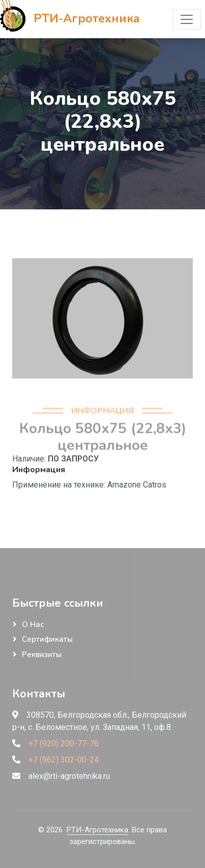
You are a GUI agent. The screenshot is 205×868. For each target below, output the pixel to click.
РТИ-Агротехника (97, 830)
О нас (33, 625)
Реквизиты (42, 655)
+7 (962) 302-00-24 (64, 760)
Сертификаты (47, 639)
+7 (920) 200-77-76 (64, 743)
